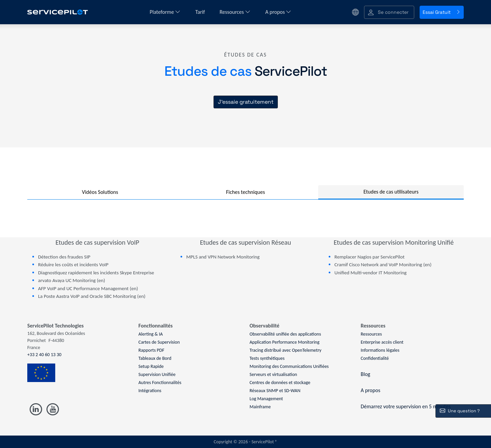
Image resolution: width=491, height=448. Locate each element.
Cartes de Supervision (159, 342)
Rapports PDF (151, 350)
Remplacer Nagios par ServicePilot (369, 257)
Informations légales (380, 350)
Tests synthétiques (267, 358)
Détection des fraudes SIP (64, 257)
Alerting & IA (151, 334)
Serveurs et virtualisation (273, 374)
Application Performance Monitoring (285, 342)
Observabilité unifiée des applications (285, 334)
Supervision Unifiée (157, 374)
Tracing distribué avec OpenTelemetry (285, 350)
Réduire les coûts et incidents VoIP (73, 265)
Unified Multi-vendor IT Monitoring (370, 273)
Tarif (201, 12)
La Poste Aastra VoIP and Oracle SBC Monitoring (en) (92, 296)
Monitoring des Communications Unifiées (289, 366)
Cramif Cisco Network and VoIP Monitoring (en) (383, 265)
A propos (279, 12)
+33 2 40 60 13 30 (44, 355)
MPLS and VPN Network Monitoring (223, 257)
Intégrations (150, 391)
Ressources (235, 12)
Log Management (266, 399)
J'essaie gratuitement (246, 102)
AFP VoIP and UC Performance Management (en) (88, 288)
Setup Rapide (151, 366)
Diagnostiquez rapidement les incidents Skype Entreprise (96, 273)
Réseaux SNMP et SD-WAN (275, 391)
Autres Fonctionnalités (160, 383)
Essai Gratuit (442, 12)
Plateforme (165, 12)
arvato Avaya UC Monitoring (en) (72, 280)
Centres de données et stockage (280, 383)
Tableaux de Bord (155, 358)
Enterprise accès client (382, 342)
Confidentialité (375, 358)
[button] (389, 12)
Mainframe (260, 407)
